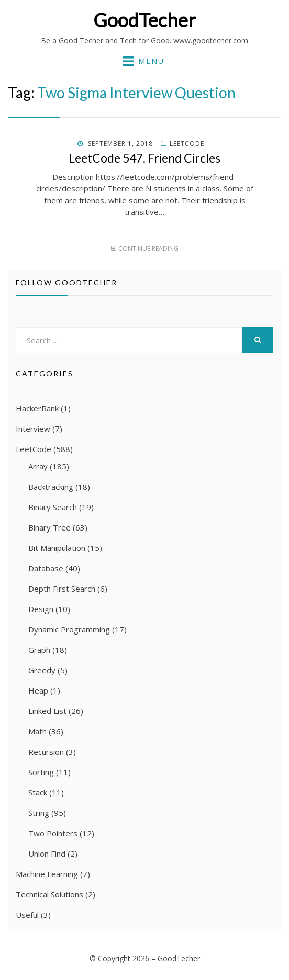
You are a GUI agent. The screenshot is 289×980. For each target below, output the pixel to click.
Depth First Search (62, 589)
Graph (39, 650)
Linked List (47, 711)
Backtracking (51, 487)
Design (41, 609)
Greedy (42, 670)
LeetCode (187, 143)
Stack (38, 792)
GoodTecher (144, 20)
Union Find (47, 854)
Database (46, 568)
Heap (38, 690)
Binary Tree (49, 527)
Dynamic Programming (69, 629)
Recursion (46, 752)
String (39, 813)
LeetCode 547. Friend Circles (144, 158)
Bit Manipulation (57, 548)
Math (37, 731)
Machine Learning (47, 874)
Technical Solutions (49, 894)
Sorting (41, 772)
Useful (27, 915)
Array (38, 466)
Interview (33, 429)
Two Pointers (53, 833)
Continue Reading (148, 249)
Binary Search (53, 507)
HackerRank (37, 408)
